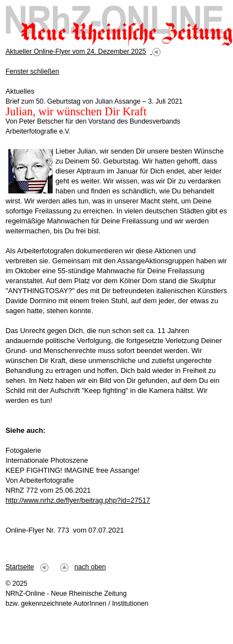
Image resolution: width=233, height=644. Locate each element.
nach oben (90, 567)
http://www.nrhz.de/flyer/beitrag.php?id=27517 (78, 500)
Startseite (20, 567)
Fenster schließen (32, 71)
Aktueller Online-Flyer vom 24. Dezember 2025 (76, 52)
